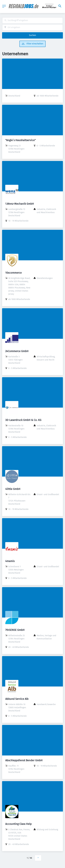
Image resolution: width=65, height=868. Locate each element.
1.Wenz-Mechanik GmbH (20, 204)
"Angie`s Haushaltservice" (20, 140)
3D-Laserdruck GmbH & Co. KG (23, 420)
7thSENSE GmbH (15, 630)
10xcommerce (13, 273)
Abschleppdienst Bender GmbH (24, 760)
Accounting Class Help (18, 824)
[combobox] (32, 20)
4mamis (10, 561)
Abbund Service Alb (17, 699)
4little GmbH (13, 489)
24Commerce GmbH (17, 351)
